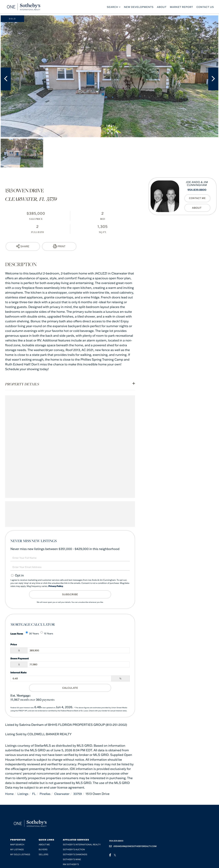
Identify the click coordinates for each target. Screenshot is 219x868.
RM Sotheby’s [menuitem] (71, 864)
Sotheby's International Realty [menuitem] (82, 845)
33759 (80, 794)
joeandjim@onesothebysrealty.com (133, 846)
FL (35, 794)
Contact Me (198, 198)
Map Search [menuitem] (17, 845)
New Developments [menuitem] (139, 8)
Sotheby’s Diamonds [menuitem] (75, 855)
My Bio (198, 208)
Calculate (70, 688)
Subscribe (70, 594)
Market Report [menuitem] (181, 8)
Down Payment (20, 658)
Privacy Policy (56, 586)
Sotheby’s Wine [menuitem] (72, 860)
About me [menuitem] (44, 845)
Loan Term (17, 634)
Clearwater (64, 794)
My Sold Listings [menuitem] (20, 855)
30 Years (32, 633)
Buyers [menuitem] (43, 850)
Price (14, 644)
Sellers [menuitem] (43, 855)
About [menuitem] (162, 8)
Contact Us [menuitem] (205, 8)
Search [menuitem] (112, 8)
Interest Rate (19, 672)
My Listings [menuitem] (17, 850)
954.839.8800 (197, 190)
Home (10, 794)
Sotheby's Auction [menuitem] (74, 850)
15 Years (47, 633)
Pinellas (46, 794)
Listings (24, 794)
